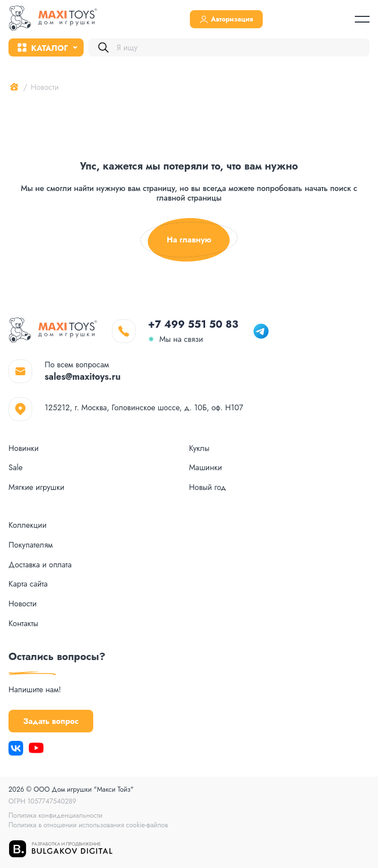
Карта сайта (28, 584)
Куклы (199, 448)
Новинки (23, 448)
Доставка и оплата (40, 565)
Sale (16, 468)
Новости (23, 604)
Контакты (23, 624)
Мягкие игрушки (36, 487)
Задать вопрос (51, 721)
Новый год (208, 487)
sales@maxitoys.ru (83, 377)
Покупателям (31, 545)
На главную (189, 240)
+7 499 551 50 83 (193, 324)
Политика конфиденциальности (55, 815)
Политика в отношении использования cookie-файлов (88, 825)
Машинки (206, 468)
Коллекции (27, 525)
